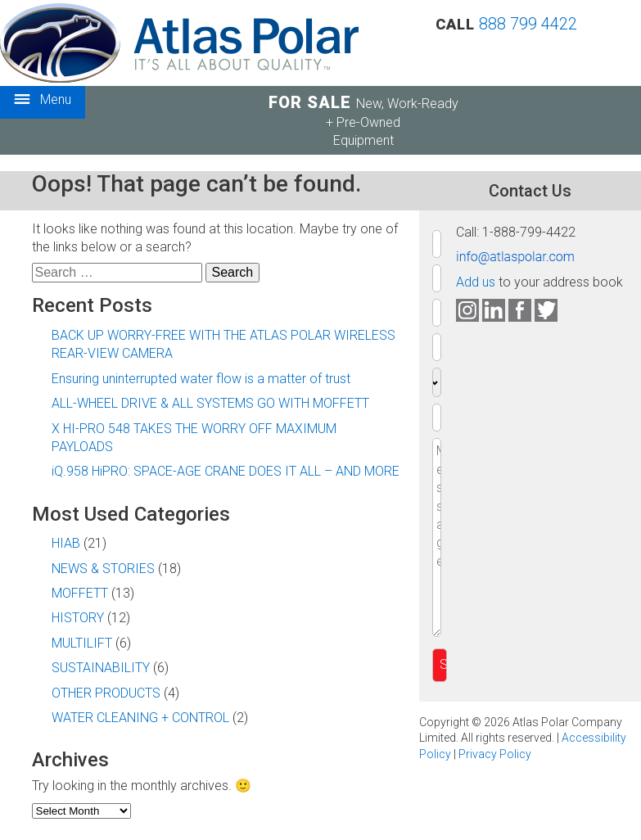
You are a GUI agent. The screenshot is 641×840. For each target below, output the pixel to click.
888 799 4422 (528, 24)
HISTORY (78, 618)
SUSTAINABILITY (101, 668)
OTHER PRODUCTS (106, 693)
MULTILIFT (82, 643)
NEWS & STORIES (103, 569)
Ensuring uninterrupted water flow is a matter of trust (201, 379)
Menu (43, 100)
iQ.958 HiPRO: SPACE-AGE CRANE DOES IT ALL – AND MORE (226, 471)
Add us (476, 282)
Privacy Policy (495, 754)
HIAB (66, 543)
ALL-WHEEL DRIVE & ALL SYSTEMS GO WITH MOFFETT (210, 403)
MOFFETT (80, 593)
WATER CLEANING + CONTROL (140, 718)
